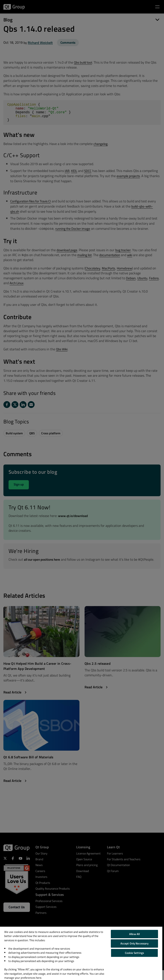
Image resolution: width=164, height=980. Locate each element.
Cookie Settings (134, 953)
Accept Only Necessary (135, 943)
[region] (81, 953)
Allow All (134, 934)
